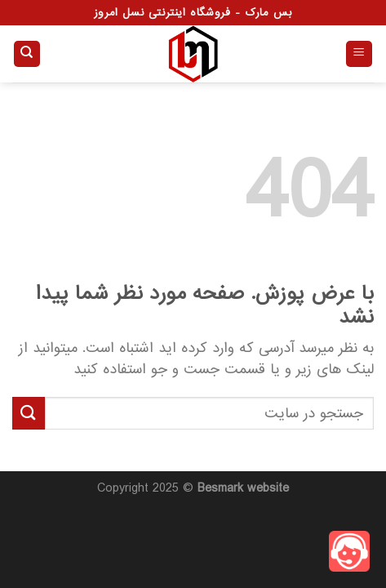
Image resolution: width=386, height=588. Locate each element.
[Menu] (359, 54)
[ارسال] (29, 413)
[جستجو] (27, 54)
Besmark (220, 488)
